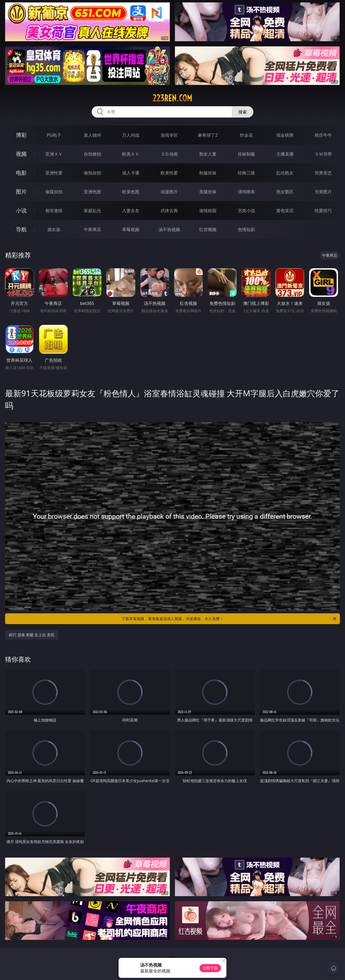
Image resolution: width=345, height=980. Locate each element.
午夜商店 (92, 229)
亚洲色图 (92, 192)
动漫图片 (169, 192)
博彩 (21, 135)
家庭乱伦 (92, 211)
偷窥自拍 (54, 192)
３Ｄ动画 (169, 154)
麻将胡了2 (208, 135)
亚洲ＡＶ (54, 154)
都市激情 (54, 211)
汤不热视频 (169, 229)
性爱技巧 (323, 211)
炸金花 (246, 135)
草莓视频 (131, 229)
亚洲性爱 (54, 173)
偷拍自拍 (92, 173)
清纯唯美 (246, 192)
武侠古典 (169, 211)
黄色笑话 (285, 211)
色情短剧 (246, 229)
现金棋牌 (285, 135)
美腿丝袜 (208, 192)
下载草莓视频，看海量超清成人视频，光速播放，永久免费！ (229, 619)
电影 (21, 173)
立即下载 (210, 968)
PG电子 (54, 135)
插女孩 (54, 229)
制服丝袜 (208, 173)
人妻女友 (131, 211)
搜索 (243, 112)
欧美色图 (131, 192)
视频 (21, 154)
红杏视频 (208, 229)
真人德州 (92, 135)
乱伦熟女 (285, 173)
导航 (21, 229)
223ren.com (172, 98)
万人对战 (131, 135)
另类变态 (323, 173)
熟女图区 (285, 192)
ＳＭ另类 (323, 154)
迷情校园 (208, 211)
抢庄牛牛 (323, 135)
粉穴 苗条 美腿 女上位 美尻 (32, 635)
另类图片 (323, 192)
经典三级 (246, 173)
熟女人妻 (208, 154)
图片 (21, 192)
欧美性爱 (169, 173)
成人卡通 (131, 173)
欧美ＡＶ (131, 154)
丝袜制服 (246, 154)
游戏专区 (169, 135)
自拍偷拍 (92, 154)
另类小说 (246, 211)
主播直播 (285, 154)
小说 (21, 210)
